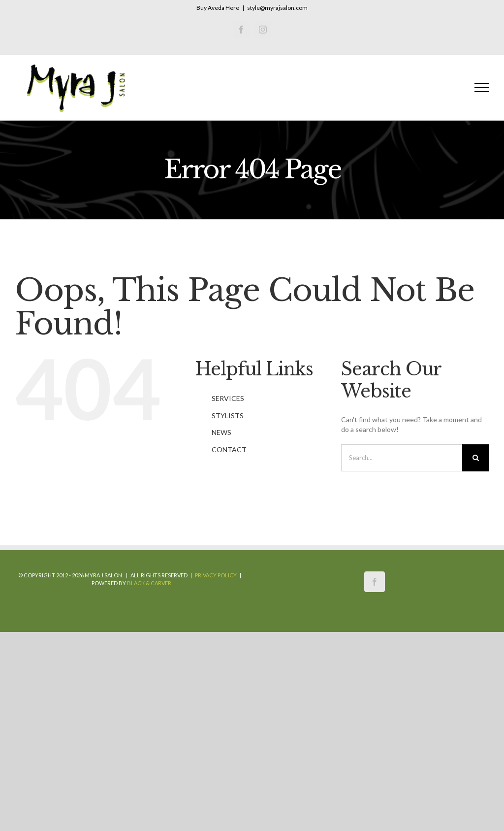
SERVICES (228, 398)
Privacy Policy (216, 575)
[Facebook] (375, 582)
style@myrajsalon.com (277, 8)
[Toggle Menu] (482, 88)
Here (232, 8)
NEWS (221, 432)
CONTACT (229, 449)
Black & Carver (149, 583)
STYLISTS (228, 415)
